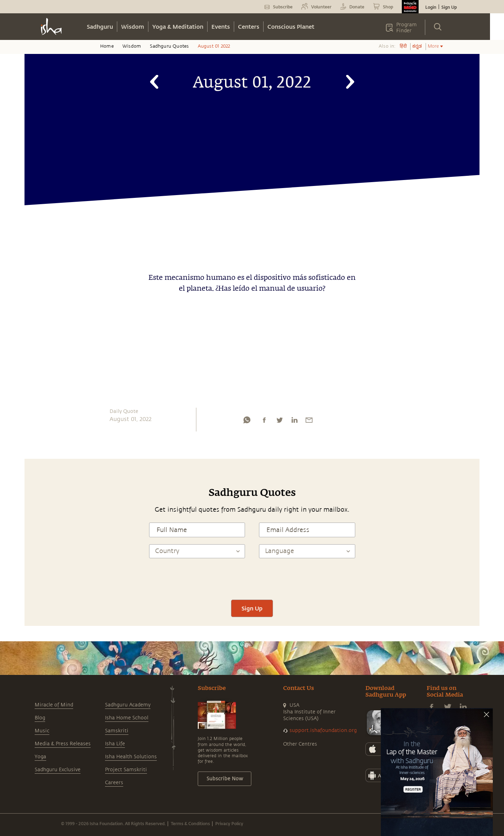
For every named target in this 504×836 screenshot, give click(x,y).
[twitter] (279, 422)
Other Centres (300, 744)
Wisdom (133, 26)
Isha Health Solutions (131, 757)
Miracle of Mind (54, 705)
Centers (249, 26)
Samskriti (117, 731)
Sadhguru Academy (128, 705)
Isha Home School (127, 718)
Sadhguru (100, 26)
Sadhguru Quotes (169, 46)
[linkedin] (294, 422)
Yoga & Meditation (178, 26)
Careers (114, 783)
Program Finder (407, 28)
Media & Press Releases (63, 744)
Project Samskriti (126, 770)
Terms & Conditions (190, 823)
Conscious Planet (291, 26)
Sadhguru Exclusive (58, 770)
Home (107, 46)
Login (431, 7)
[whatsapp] (247, 422)
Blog (40, 718)
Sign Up (449, 7)
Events (221, 26)
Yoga (40, 757)
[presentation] (252, 579)
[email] (309, 422)
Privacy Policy (229, 823)
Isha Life (115, 744)
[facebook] (264, 422)
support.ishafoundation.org (323, 730)
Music (42, 731)
